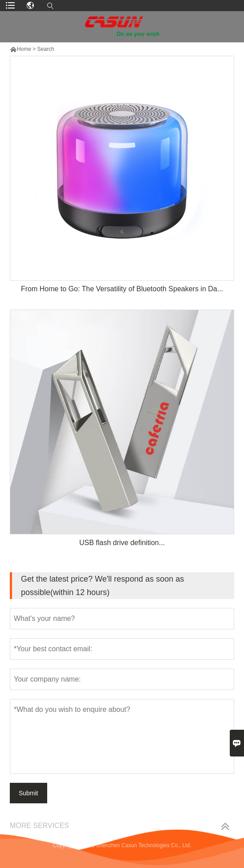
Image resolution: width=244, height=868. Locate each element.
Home (24, 49)
